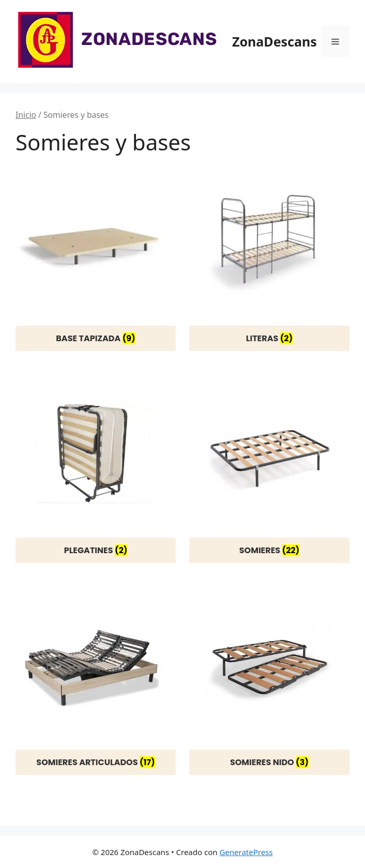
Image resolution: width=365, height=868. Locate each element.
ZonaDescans (275, 41)
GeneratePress (246, 852)
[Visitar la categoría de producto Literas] (269, 258)
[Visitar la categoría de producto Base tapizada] (96, 258)
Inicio (26, 115)
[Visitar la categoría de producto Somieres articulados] (96, 682)
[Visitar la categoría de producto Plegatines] (96, 470)
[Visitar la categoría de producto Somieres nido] (269, 682)
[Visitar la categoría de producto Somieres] (269, 470)
